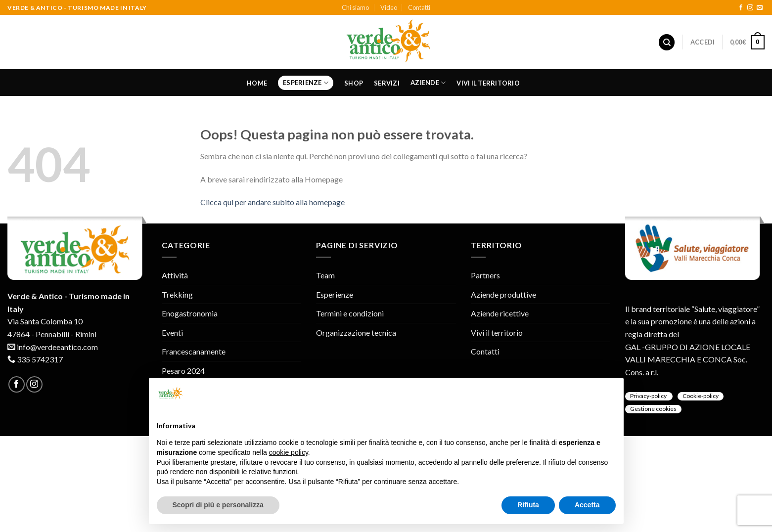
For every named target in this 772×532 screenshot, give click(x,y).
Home (257, 83)
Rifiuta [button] (528, 505)
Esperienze (306, 83)
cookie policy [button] (289, 452)
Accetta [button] (587, 505)
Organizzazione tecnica (356, 332)
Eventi (172, 332)
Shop (354, 83)
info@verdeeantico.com (57, 347)
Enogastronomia (190, 313)
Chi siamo (355, 7)
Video (389, 7)
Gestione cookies (653, 409)
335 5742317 (40, 359)
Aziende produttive (503, 294)
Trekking (177, 294)
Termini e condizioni (350, 313)
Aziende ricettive (500, 313)
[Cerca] (667, 42)
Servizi (387, 83)
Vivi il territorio (488, 83)
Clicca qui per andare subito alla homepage (272, 202)
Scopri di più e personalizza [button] (218, 505)
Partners (485, 275)
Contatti (419, 7)
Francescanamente (194, 351)
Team (325, 275)
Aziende (428, 83)
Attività (175, 275)
